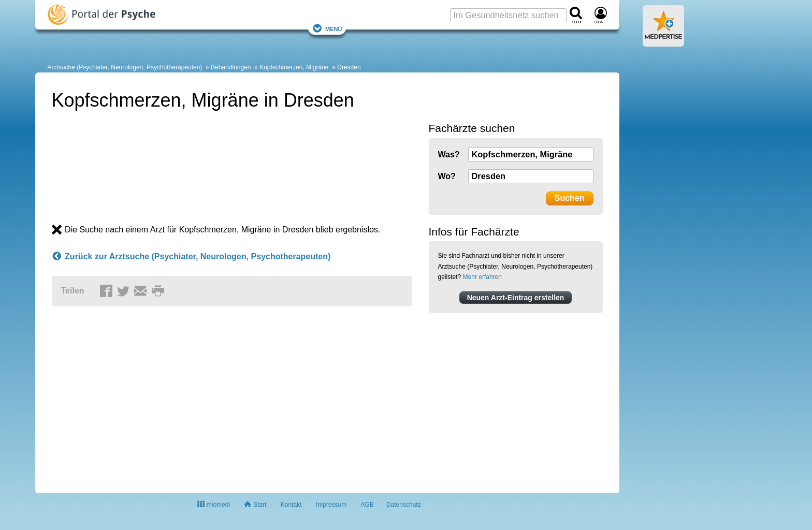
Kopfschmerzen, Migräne (294, 67)
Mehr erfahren (482, 277)
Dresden (349, 67)
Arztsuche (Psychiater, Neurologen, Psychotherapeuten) (125, 67)
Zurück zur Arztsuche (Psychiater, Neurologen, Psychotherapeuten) (191, 257)
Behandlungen (231, 67)
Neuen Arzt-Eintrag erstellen (516, 298)
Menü (327, 28)
